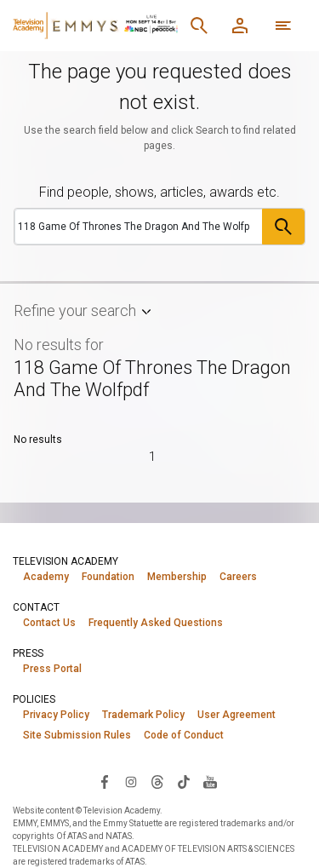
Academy (46, 577)
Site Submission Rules (77, 735)
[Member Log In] (240, 26)
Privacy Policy (56, 715)
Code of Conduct (184, 735)
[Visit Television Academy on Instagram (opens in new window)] (131, 781)
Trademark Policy (143, 715)
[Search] (199, 26)
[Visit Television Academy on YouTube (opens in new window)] (210, 781)
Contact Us (49, 623)
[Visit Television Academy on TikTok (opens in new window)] (184, 781)
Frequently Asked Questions (156, 623)
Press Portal (52, 669)
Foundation (108, 577)
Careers (238, 577)
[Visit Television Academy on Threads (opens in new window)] (157, 781)
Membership (177, 577)
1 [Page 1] (152, 457)
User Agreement (236, 715)
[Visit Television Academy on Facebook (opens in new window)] (105, 781)
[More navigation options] (283, 26)
